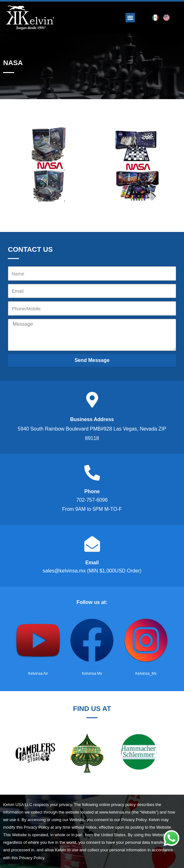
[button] (130, 18)
